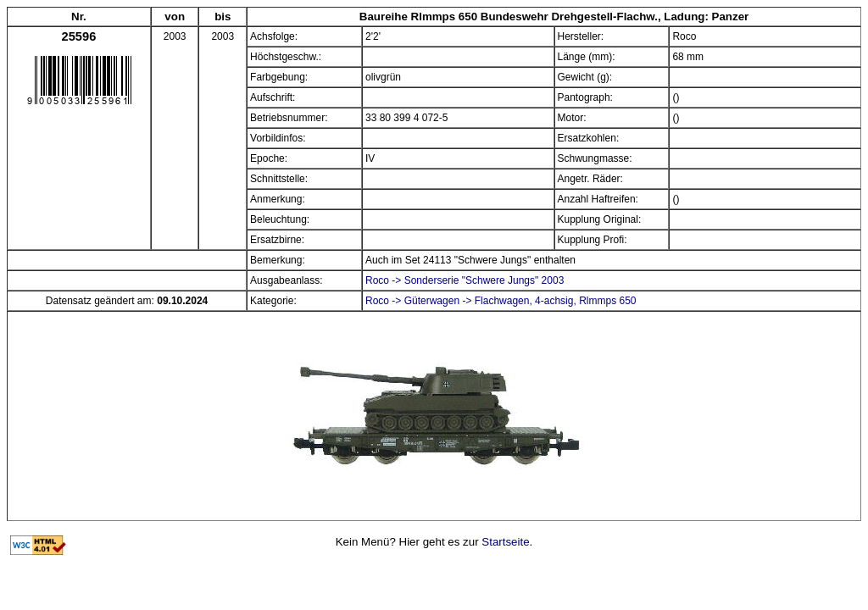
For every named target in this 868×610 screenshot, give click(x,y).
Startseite (505, 542)
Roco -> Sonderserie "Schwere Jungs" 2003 (465, 280)
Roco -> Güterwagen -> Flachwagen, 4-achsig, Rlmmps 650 (501, 301)
